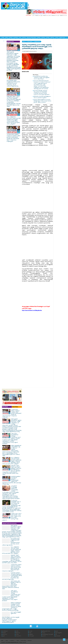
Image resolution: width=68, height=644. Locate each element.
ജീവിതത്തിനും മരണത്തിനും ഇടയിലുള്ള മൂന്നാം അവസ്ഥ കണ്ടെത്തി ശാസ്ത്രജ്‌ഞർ (42, 97)
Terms (18, 640)
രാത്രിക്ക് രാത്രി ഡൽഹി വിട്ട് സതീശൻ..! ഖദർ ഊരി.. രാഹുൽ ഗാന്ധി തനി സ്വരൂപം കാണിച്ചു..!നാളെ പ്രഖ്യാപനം (12, 517)
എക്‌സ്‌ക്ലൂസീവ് (58, 633)
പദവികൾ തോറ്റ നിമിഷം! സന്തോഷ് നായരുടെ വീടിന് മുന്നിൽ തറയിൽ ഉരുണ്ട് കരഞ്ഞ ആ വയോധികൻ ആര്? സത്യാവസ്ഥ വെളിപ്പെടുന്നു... (13, 137)
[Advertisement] (34, 26)
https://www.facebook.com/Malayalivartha (32, 311)
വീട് (56, 634)
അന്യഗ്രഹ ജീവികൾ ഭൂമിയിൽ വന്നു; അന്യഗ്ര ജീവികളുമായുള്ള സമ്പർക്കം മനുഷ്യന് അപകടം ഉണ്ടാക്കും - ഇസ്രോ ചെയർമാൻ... (42, 101)
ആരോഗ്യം (18, 633)
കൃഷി (3, 636)
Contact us (12, 640)
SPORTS (43, 38)
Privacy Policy (23, 640)
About (7, 640)
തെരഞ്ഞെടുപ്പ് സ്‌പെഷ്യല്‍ (47, 634)
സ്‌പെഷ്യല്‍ (29, 42)
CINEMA (39, 38)
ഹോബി (30, 631)
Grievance (30, 640)
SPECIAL (52, 38)
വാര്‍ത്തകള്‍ (5, 631)
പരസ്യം (44, 633)
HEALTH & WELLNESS (31, 38)
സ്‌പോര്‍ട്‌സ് (18, 636)
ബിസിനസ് (5, 634)
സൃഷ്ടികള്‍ (31, 634)
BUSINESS (16, 38)
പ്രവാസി (44, 636)
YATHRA (48, 38)
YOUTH (57, 38)
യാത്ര (30, 633)
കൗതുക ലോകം (37, 42)
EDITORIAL (4, 40)
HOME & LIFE (62, 38)
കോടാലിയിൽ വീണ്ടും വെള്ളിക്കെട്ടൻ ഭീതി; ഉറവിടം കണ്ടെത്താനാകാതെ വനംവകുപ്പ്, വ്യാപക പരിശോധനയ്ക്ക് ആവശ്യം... (13, 83)
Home (2, 640)
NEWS (6, 38)
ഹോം (24, 42)
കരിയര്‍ (4, 633)
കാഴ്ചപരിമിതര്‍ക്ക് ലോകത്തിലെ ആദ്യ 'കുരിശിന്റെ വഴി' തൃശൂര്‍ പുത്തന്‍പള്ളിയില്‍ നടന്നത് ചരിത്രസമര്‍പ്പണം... (41, 78)
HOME (3, 38)
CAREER (11, 38)
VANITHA (24, 38)
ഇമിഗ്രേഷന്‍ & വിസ (46, 631)
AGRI (20, 38)
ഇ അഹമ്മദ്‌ (58, 636)
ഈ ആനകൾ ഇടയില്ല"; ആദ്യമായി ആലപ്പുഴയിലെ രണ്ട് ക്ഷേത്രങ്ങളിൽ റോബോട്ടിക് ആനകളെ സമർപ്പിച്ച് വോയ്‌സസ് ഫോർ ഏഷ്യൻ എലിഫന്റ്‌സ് (42, 93)
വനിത (17, 631)
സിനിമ (17, 634)
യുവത (57, 631)
